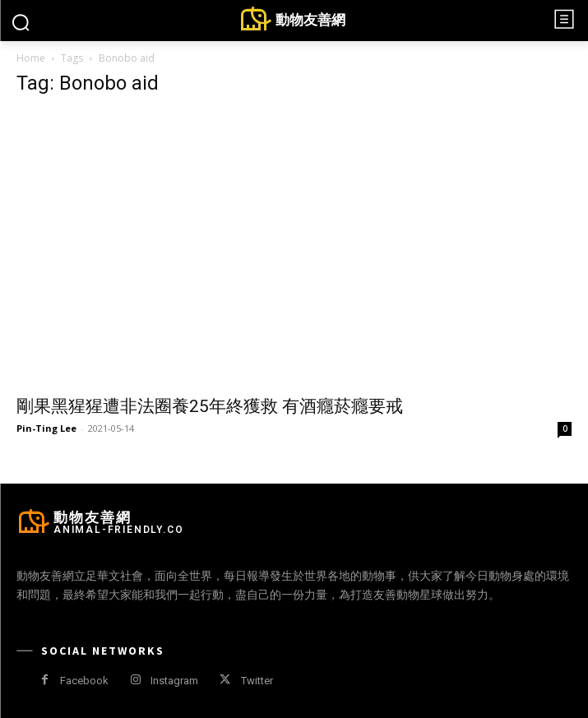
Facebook (84, 681)
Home (31, 58)
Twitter (257, 681)
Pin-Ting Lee (46, 428)
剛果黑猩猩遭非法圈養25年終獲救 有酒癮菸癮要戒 (210, 406)
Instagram (174, 681)
